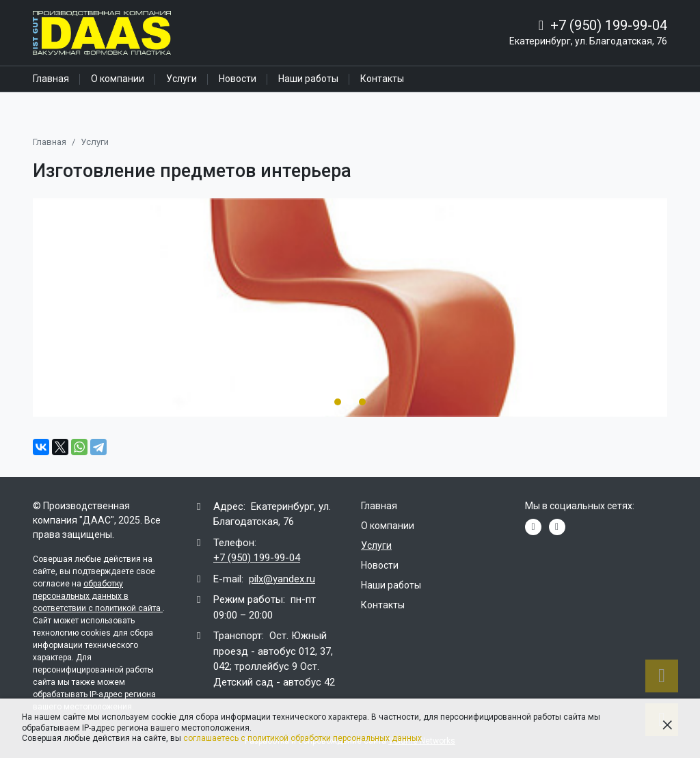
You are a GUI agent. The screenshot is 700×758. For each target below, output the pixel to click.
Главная (51, 79)
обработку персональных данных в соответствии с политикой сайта (98, 596)
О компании (118, 79)
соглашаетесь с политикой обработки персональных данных (302, 738)
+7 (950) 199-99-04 (609, 25)
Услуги (181, 79)
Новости (238, 79)
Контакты (382, 79)
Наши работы (308, 79)
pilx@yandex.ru (282, 579)
